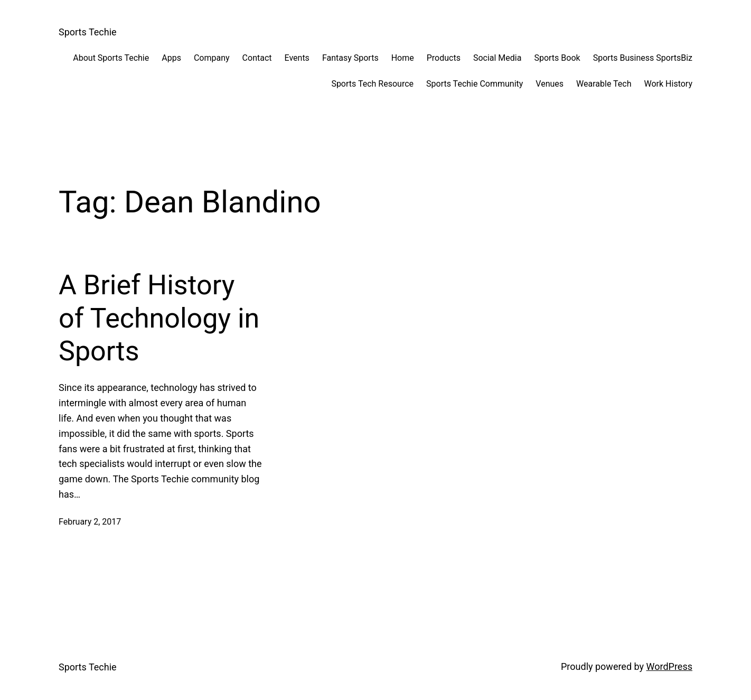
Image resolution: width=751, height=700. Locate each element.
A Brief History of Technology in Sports (159, 318)
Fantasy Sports (350, 58)
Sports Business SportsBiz (643, 58)
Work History (668, 84)
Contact (257, 58)
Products (444, 58)
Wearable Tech (604, 84)
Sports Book (557, 58)
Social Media (497, 58)
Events (297, 58)
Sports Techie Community (475, 84)
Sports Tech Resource (372, 84)
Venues (550, 84)
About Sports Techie (111, 58)
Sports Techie (88, 32)
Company (212, 58)
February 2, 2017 (90, 522)
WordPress (669, 666)
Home (403, 58)
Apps (171, 58)
